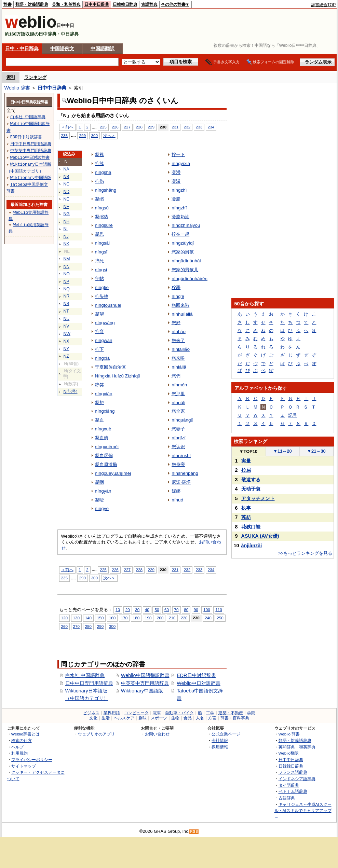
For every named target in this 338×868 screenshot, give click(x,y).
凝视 (99, 155)
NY (66, 349)
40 (147, 610)
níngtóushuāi (108, 305)
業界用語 (112, 713)
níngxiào (104, 394)
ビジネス (91, 713)
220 (184, 618)
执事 (246, 508)
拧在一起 (180, 234)
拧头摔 (102, 296)
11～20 (282, 451)
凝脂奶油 (180, 217)
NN (67, 266)
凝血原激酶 (106, 464)
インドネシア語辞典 (297, 779)
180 (136, 618)
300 (94, 135)
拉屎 (246, 470)
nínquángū (182, 420)
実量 (246, 461)
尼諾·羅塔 (181, 482)
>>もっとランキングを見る (305, 553)
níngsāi (102, 243)
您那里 (178, 394)
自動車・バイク (179, 713)
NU (67, 319)
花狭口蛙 (251, 527)
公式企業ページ (226, 734)
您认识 (178, 447)
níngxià (102, 358)
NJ (66, 236)
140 (88, 618)
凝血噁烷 (104, 456)
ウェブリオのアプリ (96, 734)
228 (139, 127)
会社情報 (220, 740)
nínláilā (179, 367)
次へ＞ (109, 135)
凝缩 (99, 199)
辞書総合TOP (323, 5)
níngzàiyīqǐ (182, 243)
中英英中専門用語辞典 (145, 683)
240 (208, 618)
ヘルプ (17, 747)
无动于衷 (251, 489)
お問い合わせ (157, 734)
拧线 (99, 163)
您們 (176, 376)
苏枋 (246, 517)
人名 (200, 718)
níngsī (101, 252)
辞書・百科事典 (235, 718)
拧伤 (99, 181)
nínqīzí (178, 438)
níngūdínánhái (186, 261)
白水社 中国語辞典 (85, 675)
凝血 (99, 420)
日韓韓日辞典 (125, 4)
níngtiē (102, 287)
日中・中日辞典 (22, 49)
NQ (67, 289)
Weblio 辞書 (17, 88)
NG (67, 214)
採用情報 (220, 747)
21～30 (316, 451)
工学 (210, 713)
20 (128, 610)
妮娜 (176, 491)
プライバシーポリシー (32, 760)
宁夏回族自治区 (111, 367)
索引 (11, 77)
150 (100, 618)
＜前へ (67, 127)
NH (67, 221)
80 (186, 610)
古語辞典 (149, 4)
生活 (106, 718)
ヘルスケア (124, 718)
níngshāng (106, 190)
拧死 (99, 261)
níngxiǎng (105, 411)
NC (67, 184)
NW (67, 334)
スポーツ (159, 718)
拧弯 (99, 332)
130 (76, 618)
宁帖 (99, 279)
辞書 (8, 4)
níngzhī (179, 208)
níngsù (102, 208)
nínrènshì (181, 456)
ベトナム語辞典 (293, 791)
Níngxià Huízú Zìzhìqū (118, 376)
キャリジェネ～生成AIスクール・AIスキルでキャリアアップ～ (303, 811)
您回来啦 (180, 305)
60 (167, 610)
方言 (212, 718)
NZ (66, 356)
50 (157, 610)
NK (66, 244)
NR (67, 296)
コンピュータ (136, 713)
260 (64, 626)
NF (66, 207)
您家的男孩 (183, 252)
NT (66, 311)
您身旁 (178, 464)
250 (220, 618)
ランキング (35, 77)
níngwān (104, 340)
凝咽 (99, 482)
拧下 (99, 349)
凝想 (99, 403)
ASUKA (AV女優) (260, 536)
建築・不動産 (231, 713)
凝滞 (176, 181)
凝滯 (176, 172)
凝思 (99, 234)
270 (76, 626)
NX (66, 341)
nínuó (177, 500)
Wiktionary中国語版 (142, 691)
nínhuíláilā (182, 314)
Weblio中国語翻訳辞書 (145, 675)
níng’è (178, 296)
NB (66, 177)
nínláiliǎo (181, 349)
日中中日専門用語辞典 (89, 683)
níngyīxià (181, 163)
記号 (293, 415)
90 (196, 610)
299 (83, 135)
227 (127, 127)
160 (112, 618)
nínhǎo (179, 332)
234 (211, 127)
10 (118, 610)
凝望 (99, 314)
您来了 (178, 340)
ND (67, 192)
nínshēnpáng (185, 473)
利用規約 (19, 753)
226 (115, 127)
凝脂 (176, 199)
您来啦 (178, 358)
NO (67, 274)
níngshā (103, 172)
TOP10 (248, 451)
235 (64, 135)
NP (66, 281)
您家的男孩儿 (185, 270)
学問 (251, 713)
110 (219, 610)
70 (177, 610)
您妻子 (178, 429)
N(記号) (71, 391)
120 (64, 618)
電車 (157, 713)
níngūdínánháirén (190, 279)
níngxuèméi (107, 447)
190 (148, 618)
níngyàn (103, 491)
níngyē (102, 508)
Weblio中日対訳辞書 (199, 683)
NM (67, 259)
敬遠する (251, 480)
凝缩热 (102, 217)
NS (66, 304)
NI (66, 229)
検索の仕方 (22, 740)
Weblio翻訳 (289, 753)
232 (187, 127)
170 (124, 618)
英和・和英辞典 (66, 4)
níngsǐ (101, 270)
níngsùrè (104, 225)
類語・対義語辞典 (32, 4)
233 (199, 127)
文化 (93, 718)
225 (103, 127)
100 (207, 610)
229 (151, 127)
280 (88, 626)
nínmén (179, 385)
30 (137, 610)
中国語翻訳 (103, 49)
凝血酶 (102, 438)
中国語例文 (62, 49)
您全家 (178, 411)
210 (172, 618)
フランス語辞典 (293, 772)
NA (66, 169)
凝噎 (99, 500)
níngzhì (179, 190)
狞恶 (176, 287)
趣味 (143, 718)
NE (66, 199)
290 (100, 626)
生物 (175, 718)
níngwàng (105, 323)
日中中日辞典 (97, 4)
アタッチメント (258, 498)
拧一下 (178, 155)
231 (175, 127)
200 (160, 618)
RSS (194, 832)
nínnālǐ (178, 403)
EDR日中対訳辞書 (196, 675)
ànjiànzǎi (252, 546)
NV (66, 326)
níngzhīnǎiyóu (186, 225)
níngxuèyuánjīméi (113, 473)
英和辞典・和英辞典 (297, 747)
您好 (176, 323)
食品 (188, 718)
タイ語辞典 (289, 785)
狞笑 (99, 385)
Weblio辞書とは (25, 734)
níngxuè (103, 429)
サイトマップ (24, 766)
